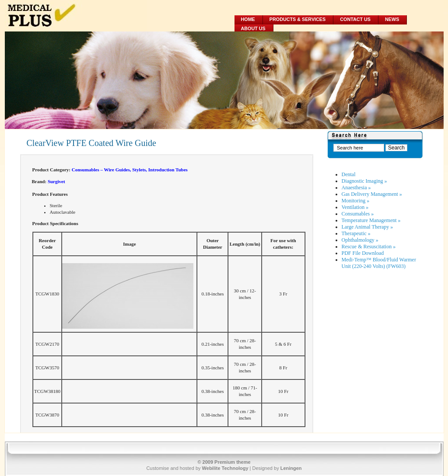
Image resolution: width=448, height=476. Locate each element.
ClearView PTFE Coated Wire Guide (91, 143)
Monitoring (356, 201)
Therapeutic (356, 233)
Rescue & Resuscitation (369, 247)
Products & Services (297, 19)
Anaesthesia (356, 188)
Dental (349, 174)
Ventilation (355, 207)
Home (248, 19)
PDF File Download (363, 253)
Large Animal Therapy (367, 227)
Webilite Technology (225, 468)
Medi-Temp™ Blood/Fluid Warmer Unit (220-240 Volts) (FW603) (379, 263)
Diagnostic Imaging (364, 181)
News (392, 19)
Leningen (291, 468)
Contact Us (355, 19)
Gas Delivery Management (372, 194)
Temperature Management (371, 220)
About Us (253, 28)
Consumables (358, 214)
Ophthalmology (360, 240)
